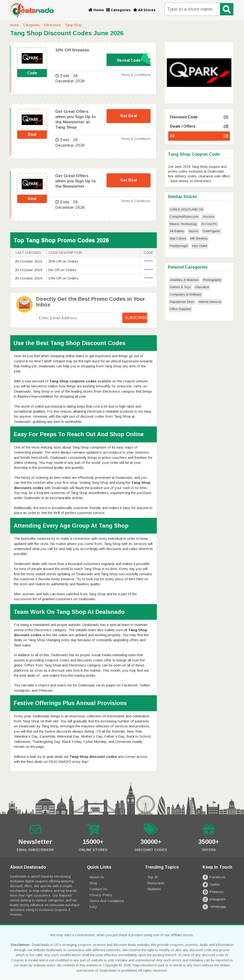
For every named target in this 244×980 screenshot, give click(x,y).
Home (96, 10)
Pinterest (213, 892)
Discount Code (199, 117)
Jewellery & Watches (184, 280)
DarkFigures (211, 231)
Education (202, 287)
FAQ (93, 907)
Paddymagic (179, 246)
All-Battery (177, 231)
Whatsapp (214, 907)
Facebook (214, 877)
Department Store (182, 302)
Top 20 (153, 877)
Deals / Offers (199, 127)
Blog (93, 883)
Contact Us (98, 889)
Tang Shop (73, 25)
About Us (97, 877)
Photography (212, 280)
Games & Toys (180, 287)
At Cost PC (209, 224)
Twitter (211, 884)
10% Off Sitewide (72, 50)
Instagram (214, 899)
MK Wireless (199, 238)
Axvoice (208, 217)
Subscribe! (136, 318)
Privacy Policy (101, 895)
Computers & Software (186, 294)
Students (154, 889)
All (199, 136)
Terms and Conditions (107, 901)
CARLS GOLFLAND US (186, 209)
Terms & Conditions (136, 75)
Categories (119, 10)
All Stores (144, 10)
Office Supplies (180, 309)
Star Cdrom (178, 238)
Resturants (156, 883)
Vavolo (193, 231)
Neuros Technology (183, 224)
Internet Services (210, 302)
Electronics (52, 25)
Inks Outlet (200, 246)
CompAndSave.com (184, 217)
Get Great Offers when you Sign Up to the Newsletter (76, 181)
